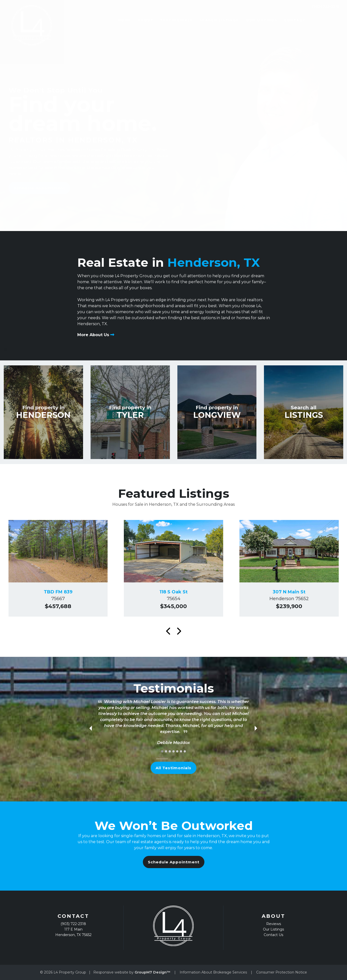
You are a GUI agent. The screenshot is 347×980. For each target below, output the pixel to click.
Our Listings (249, 20)
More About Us (96, 335)
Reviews (274, 924)
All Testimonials (173, 768)
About (133, 20)
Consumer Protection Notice (282, 972)
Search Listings (207, 20)
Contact (282, 20)
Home (112, 20)
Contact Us (273, 935)
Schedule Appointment (39, 188)
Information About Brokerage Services (213, 972)
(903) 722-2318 (322, 20)
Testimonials (164, 20)
